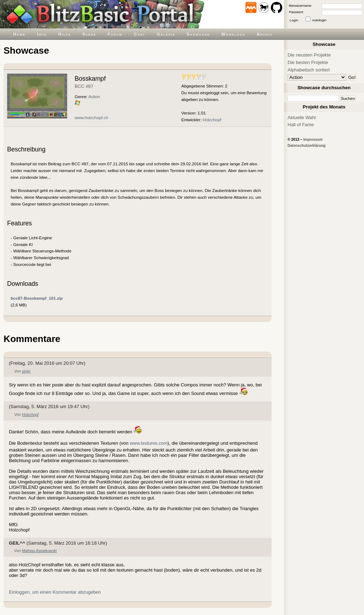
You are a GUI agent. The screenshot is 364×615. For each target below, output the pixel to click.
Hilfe (65, 34)
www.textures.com (149, 443)
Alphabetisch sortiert (309, 70)
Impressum (313, 140)
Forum (115, 34)
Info (42, 34)
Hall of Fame (301, 125)
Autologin (319, 20)
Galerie (166, 34)
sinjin (26, 371)
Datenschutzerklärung (307, 146)
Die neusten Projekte (309, 55)
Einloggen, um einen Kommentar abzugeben (55, 592)
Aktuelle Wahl (302, 117)
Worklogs (233, 34)
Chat (139, 34)
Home (19, 34)
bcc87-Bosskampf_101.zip (37, 298)
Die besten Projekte (308, 62)
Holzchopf (212, 120)
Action (94, 97)
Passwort (296, 12)
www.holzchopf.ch (91, 117)
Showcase (198, 34)
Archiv (265, 34)
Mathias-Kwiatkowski (39, 551)
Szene (89, 34)
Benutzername (300, 6)
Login (294, 20)
